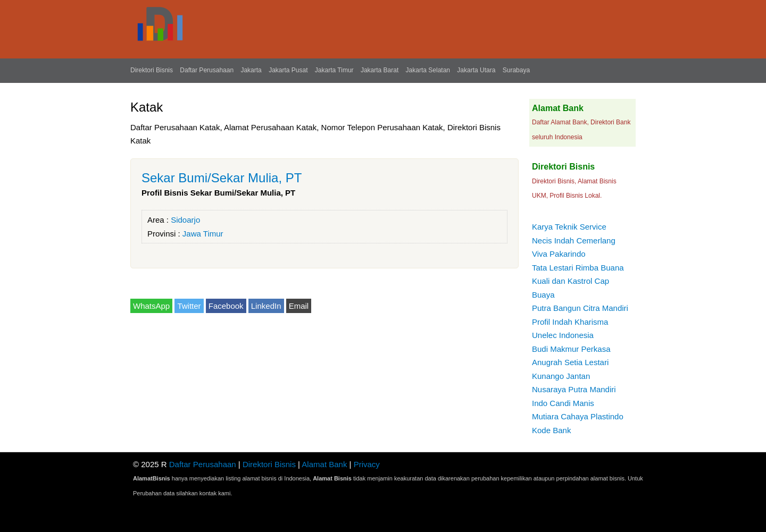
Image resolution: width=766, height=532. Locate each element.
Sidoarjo (185, 220)
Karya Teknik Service (569, 227)
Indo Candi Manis (563, 403)
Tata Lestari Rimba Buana (578, 268)
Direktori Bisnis (152, 70)
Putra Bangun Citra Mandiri (580, 308)
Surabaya (516, 70)
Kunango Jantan (561, 376)
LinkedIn (266, 306)
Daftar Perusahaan (207, 70)
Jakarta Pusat (288, 70)
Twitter (189, 306)
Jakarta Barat (380, 70)
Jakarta (251, 70)
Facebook (226, 306)
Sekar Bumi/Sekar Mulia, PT (222, 178)
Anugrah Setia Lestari (570, 362)
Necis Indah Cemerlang (574, 240)
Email (299, 306)
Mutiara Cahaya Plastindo (578, 416)
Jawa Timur (203, 234)
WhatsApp (151, 306)
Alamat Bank (324, 464)
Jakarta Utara (476, 70)
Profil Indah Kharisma (570, 322)
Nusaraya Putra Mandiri (574, 389)
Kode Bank (551, 430)
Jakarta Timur (334, 70)
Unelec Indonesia (563, 335)
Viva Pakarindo (559, 254)
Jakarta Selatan (428, 70)
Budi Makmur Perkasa (571, 349)
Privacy (367, 464)
